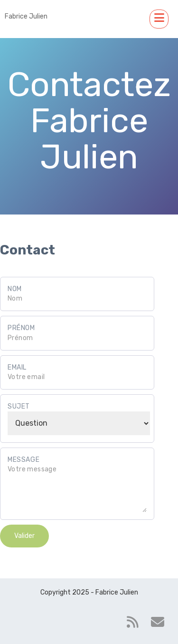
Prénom (21, 328)
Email (17, 367)
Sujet (19, 406)
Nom (15, 289)
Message (23, 460)
